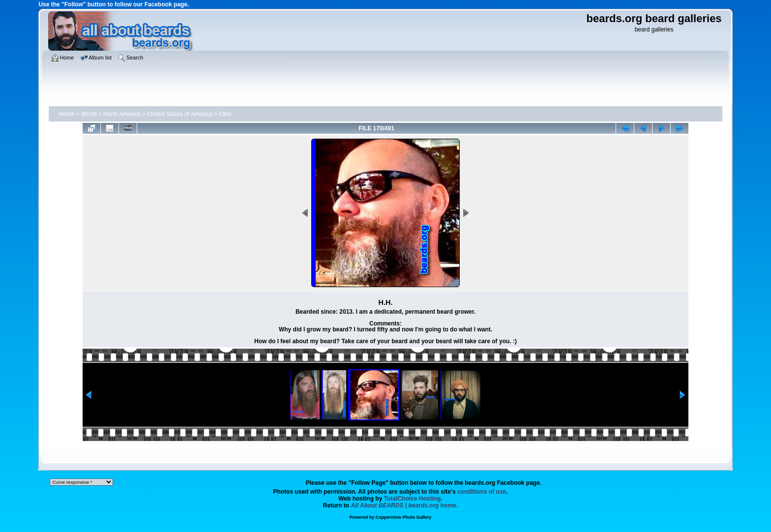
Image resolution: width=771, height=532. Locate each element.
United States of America (180, 114)
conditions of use (482, 492)
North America (122, 114)
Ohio (225, 114)
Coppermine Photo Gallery (404, 517)
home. (405, 505)
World (89, 114)
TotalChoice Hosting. (413, 499)
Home (66, 114)
